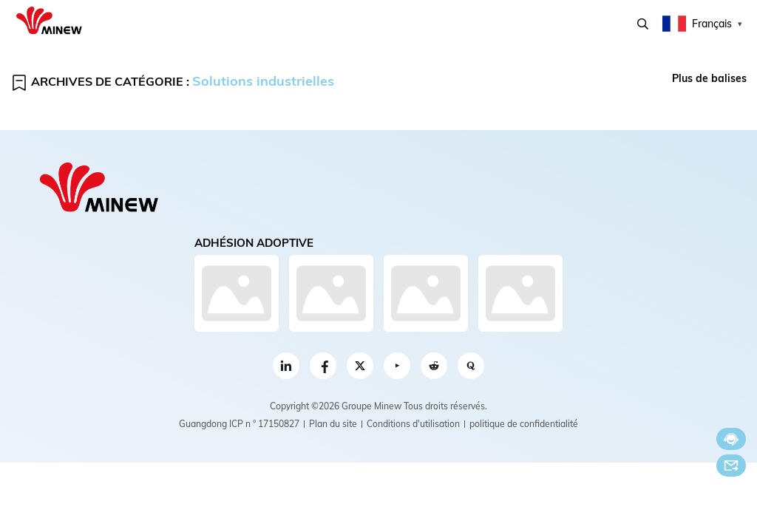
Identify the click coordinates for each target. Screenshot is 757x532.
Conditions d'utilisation (413, 424)
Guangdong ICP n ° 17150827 (239, 424)
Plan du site (333, 424)
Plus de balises (709, 78)
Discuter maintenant (731, 439)
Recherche (643, 24)
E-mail (731, 465)
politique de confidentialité (524, 424)
